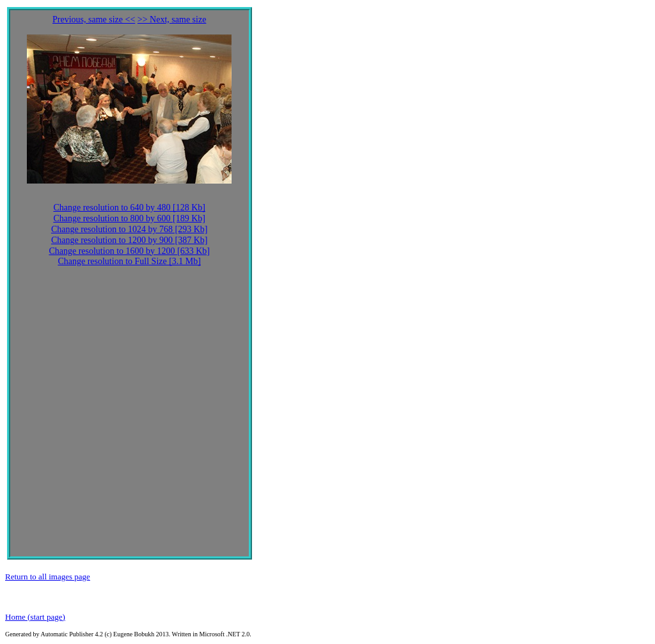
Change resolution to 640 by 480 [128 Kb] (129, 208)
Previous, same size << (94, 20)
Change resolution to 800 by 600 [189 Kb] (129, 218)
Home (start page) (35, 617)
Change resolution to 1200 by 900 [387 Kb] (130, 240)
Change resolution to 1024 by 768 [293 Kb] (130, 229)
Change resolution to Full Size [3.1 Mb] (129, 261)
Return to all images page (48, 577)
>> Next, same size (172, 20)
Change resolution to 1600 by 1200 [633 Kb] (129, 251)
